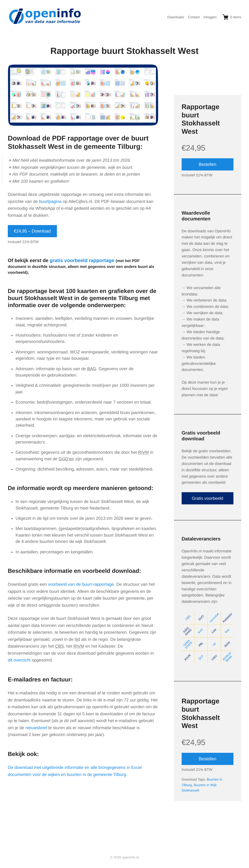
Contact (194, 17)
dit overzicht (19, 660)
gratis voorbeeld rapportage (82, 261)
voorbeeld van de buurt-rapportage (81, 584)
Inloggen (210, 17)
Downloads (176, 17)
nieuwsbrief (36, 728)
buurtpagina (50, 201)
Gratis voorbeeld (208, 498)
